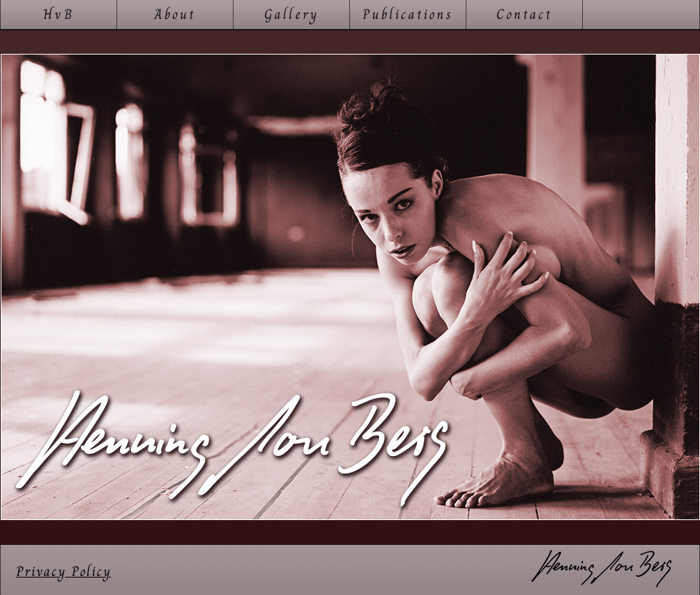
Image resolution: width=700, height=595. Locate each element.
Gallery (291, 14)
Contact (524, 14)
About (175, 14)
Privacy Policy (64, 571)
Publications (408, 14)
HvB (58, 14)
